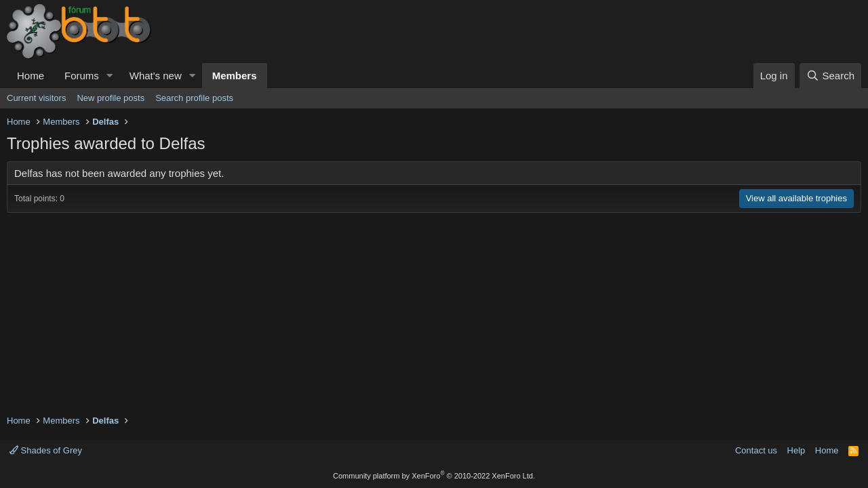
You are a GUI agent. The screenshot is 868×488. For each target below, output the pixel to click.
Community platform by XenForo (434, 476)
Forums (82, 76)
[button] (110, 76)
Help (796, 450)
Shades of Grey (46, 450)
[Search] (830, 76)
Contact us (756, 450)
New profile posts (111, 98)
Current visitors (36, 98)
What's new (156, 76)
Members (235, 76)
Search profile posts (194, 98)
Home (31, 76)
